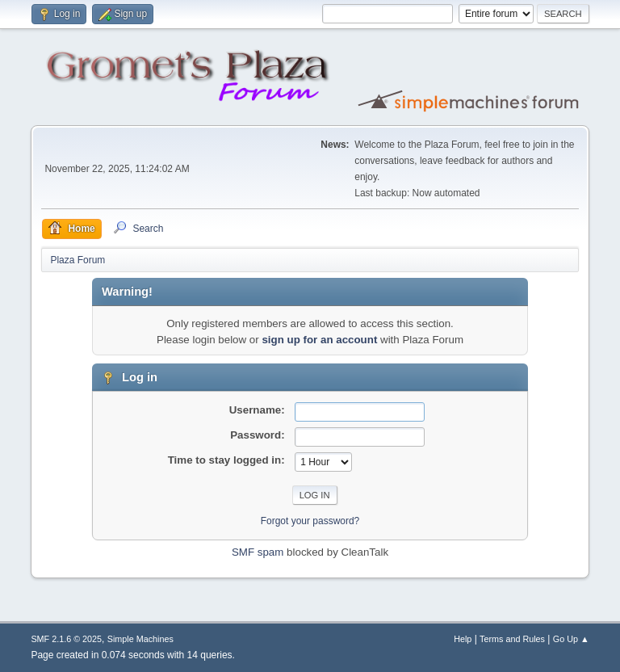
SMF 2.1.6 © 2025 (66, 639)
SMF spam (258, 552)
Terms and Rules (512, 639)
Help (463, 639)
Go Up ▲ (571, 639)
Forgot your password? (310, 521)
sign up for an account (319, 340)
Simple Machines (140, 639)
